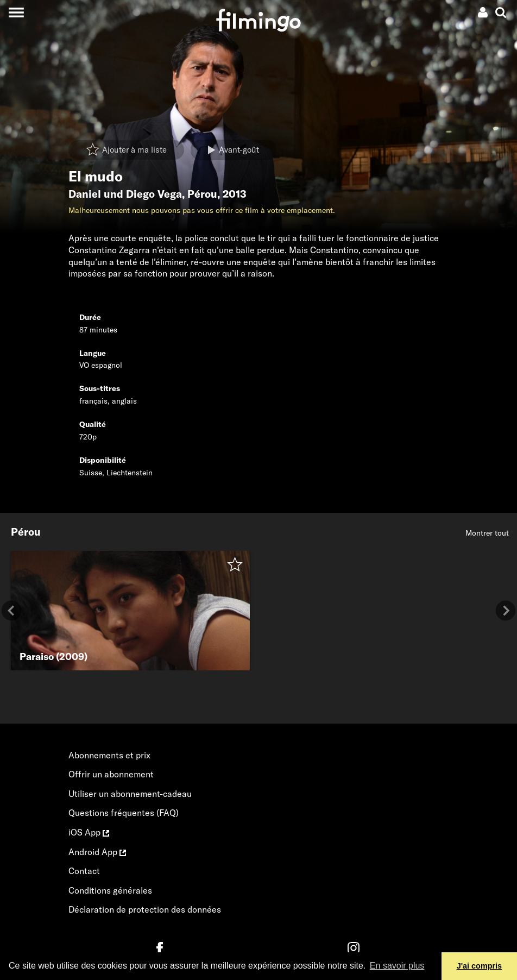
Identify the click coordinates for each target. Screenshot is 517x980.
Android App (97, 852)
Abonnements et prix (109, 755)
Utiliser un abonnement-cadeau (130, 794)
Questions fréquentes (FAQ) (124, 813)
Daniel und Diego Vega (125, 194)
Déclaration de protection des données (145, 909)
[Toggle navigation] (16, 12)
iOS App (89, 832)
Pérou (202, 194)
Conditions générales (110, 890)
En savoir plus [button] (397, 966)
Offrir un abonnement (111, 774)
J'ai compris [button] (479, 966)
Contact (84, 871)
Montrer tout (487, 533)
